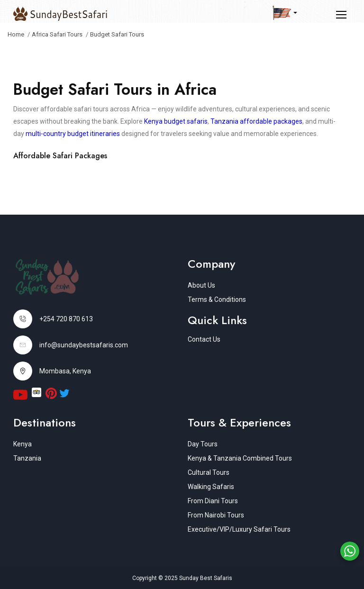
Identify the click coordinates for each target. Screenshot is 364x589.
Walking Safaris (211, 487)
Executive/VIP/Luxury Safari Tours (239, 529)
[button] (285, 13)
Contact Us (204, 339)
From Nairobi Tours (216, 515)
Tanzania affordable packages (256, 121)
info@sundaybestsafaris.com (84, 345)
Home (16, 34)
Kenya (23, 444)
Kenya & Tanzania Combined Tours (240, 458)
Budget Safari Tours (117, 34)
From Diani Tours (213, 501)
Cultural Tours (209, 472)
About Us (201, 285)
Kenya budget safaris (176, 121)
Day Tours (203, 444)
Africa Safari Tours (57, 34)
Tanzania (27, 458)
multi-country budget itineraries (73, 134)
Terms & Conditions (217, 299)
